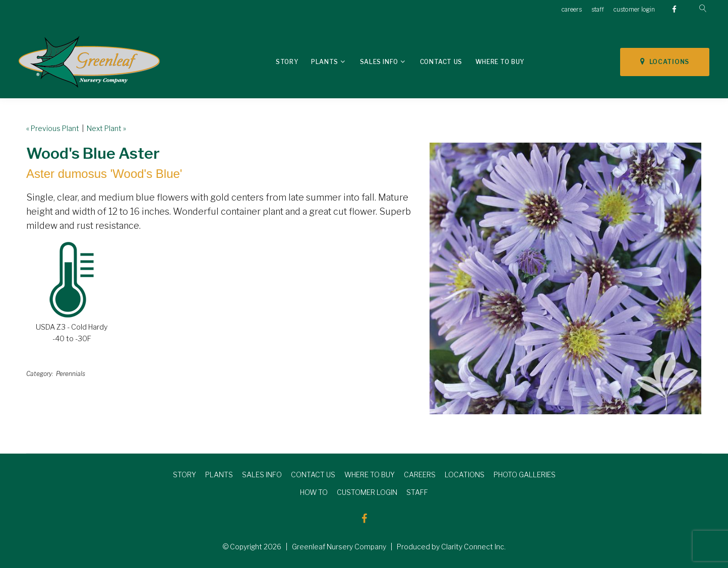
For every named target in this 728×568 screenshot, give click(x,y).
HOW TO (314, 492)
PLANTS (219, 475)
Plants (325, 62)
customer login (634, 9)
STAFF (417, 492)
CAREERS (420, 475)
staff (598, 9)
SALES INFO (262, 475)
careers (572, 9)
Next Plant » (106, 128)
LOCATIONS (665, 61)
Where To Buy (500, 62)
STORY (185, 475)
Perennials (71, 374)
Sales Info (379, 62)
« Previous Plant (53, 128)
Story (287, 62)
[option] (565, 278)
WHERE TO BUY (370, 475)
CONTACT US (313, 475)
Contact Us (441, 62)
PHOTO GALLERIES (525, 475)
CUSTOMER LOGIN (367, 492)
